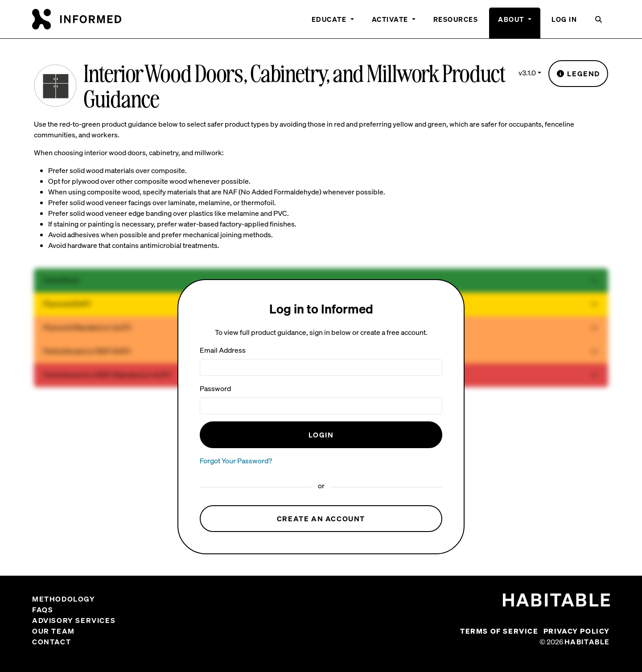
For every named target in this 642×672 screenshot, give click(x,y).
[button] (599, 23)
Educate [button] (330, 19)
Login (321, 435)
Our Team (53, 631)
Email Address (223, 350)
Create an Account (321, 519)
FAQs (43, 610)
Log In (564, 19)
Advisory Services (74, 620)
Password (215, 388)
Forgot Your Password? (236, 461)
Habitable (587, 642)
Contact (51, 642)
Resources (456, 19)
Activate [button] (391, 19)
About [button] (512, 19)
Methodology (64, 599)
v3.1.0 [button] (527, 73)
